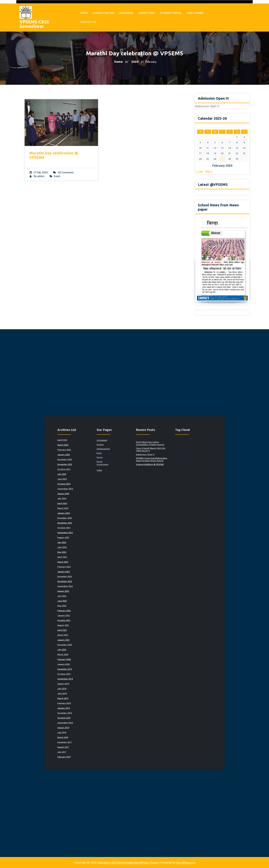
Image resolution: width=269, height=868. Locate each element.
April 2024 (91, 539)
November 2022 (92, 586)
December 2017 (92, 684)
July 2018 (90, 678)
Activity (114, 503)
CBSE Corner (195, 11)
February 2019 (92, 660)
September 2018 (92, 672)
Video (113, 519)
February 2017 (92, 692)
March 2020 (91, 630)
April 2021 (91, 616)
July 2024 (90, 536)
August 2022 (91, 592)
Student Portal (171, 11)
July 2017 (90, 690)
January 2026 (91, 509)
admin (44, 170)
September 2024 (92, 530)
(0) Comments (63, 167)
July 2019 (90, 651)
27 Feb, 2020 (43, 167)
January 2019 (91, 663)
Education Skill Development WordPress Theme (128, 863)
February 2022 (92, 604)
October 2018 (92, 669)
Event (58, 170)
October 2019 (92, 642)
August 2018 (91, 675)
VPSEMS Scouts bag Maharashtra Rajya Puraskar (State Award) (145, 512)
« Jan (200, 171)
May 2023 (90, 568)
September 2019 (92, 645)
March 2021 (91, 618)
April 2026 (91, 500)
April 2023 (91, 571)
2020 (135, 62)
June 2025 (90, 524)
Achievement (115, 515)
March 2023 (91, 574)
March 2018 (91, 681)
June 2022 (90, 598)
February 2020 (92, 633)
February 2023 (92, 577)
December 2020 (92, 624)
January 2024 (91, 545)
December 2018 (92, 666)
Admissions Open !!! (141, 509)
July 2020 (90, 627)
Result (113, 513)
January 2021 (91, 621)
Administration (103, 11)
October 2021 (92, 610)
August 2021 (91, 613)
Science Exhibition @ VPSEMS (144, 515)
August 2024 (91, 533)
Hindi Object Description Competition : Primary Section (144, 502)
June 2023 (90, 565)
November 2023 (92, 551)
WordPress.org (186, 863)
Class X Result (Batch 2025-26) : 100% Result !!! (144, 506)
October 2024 (92, 527)
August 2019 (91, 648)
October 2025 (92, 518)
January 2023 (91, 580)
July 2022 (90, 595)
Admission (126, 11)
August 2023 (91, 559)
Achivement (115, 500)
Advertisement (116, 506)
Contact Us (88, 20)
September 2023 (92, 556)
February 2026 (92, 506)
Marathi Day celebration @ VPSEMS (55, 152)
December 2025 (92, 512)
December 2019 (92, 639)
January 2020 (91, 636)
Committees (146, 11)
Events (113, 511)
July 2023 (90, 562)
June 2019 (90, 654)
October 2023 (92, 553)
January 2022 (91, 607)
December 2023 (92, 548)
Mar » (209, 171)
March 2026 (91, 503)
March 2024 (91, 542)
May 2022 (90, 601)
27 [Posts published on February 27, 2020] (222, 159)
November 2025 (92, 515)
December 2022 (92, 583)
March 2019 (91, 657)
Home (84, 11)
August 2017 (91, 687)
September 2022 (92, 589)
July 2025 (90, 521)
